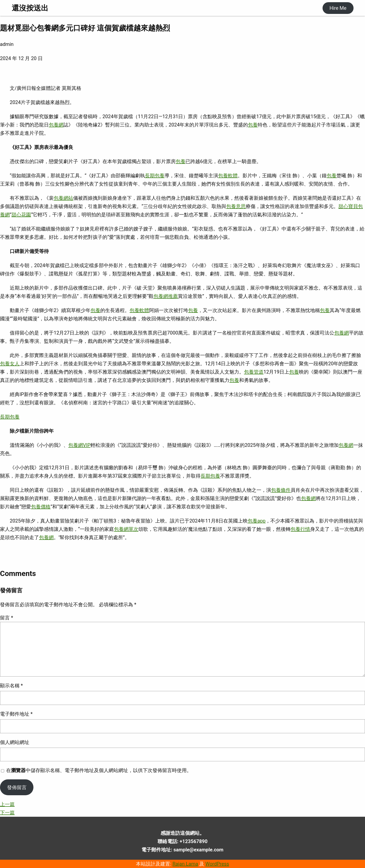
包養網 (56, 125)
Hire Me (338, 8)
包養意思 (236, 206)
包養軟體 (228, 176)
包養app (257, 521)
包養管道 (254, 372)
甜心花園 (21, 215)
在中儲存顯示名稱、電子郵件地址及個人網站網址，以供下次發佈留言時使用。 (99, 770)
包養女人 (10, 364)
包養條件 (281, 490)
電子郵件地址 (16, 714)
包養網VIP (79, 445)
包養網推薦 (166, 296)
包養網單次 (126, 529)
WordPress (217, 864)
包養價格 (41, 507)
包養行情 (300, 529)
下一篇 (7, 813)
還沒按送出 (30, 8)
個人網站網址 (15, 742)
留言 (7, 618)
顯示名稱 (11, 686)
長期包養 (155, 176)
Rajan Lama (185, 864)
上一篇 (7, 804)
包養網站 (63, 198)
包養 (253, 125)
